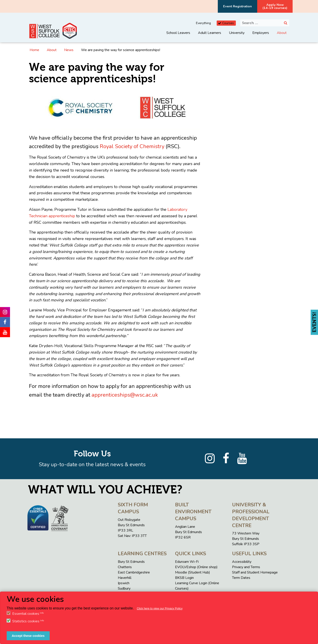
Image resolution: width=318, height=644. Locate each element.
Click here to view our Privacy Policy (160, 608)
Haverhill (125, 578)
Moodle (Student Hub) (193, 572)
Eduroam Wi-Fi (187, 562)
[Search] (286, 23)
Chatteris (125, 567)
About (282, 33)
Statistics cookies (26, 621)
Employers (261, 33)
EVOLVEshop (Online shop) (196, 567)
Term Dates (241, 578)
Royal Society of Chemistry (132, 146)
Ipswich (124, 583)
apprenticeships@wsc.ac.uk (125, 395)
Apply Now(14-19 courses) (275, 6)
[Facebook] (226, 459)
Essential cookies (26, 614)
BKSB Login (184, 578)
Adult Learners (210, 33)
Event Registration (237, 6)
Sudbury (124, 588)
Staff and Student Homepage (255, 572)
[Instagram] (210, 459)
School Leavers (178, 33)
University (237, 33)
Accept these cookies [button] (28, 636)
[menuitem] (178, 36)
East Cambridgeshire (134, 572)
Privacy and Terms (246, 567)
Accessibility (242, 562)
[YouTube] (242, 459)
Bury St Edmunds (131, 562)
